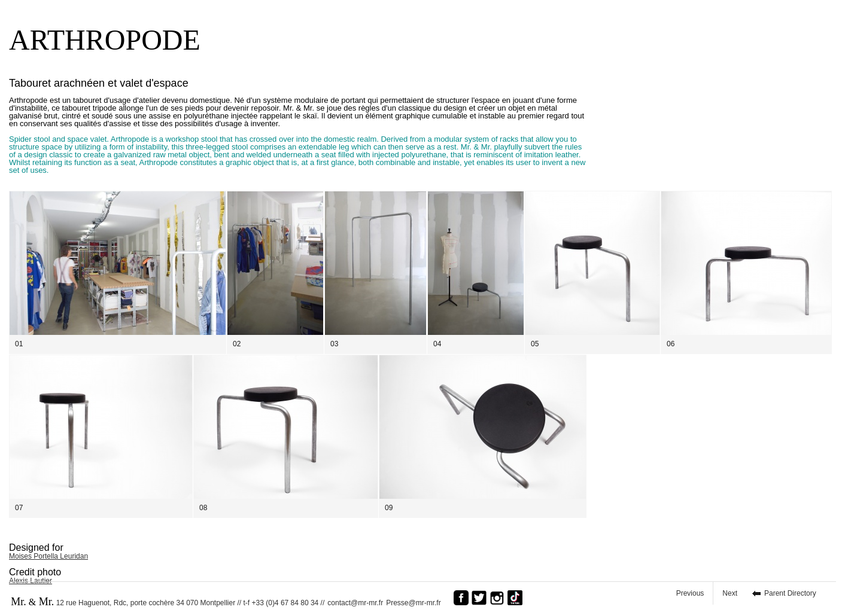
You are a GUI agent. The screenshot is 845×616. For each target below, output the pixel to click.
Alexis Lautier (31, 581)
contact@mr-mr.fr (355, 603)
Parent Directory (790, 593)
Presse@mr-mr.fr (417, 603)
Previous (690, 593)
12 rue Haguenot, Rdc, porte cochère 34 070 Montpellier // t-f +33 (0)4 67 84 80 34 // (168, 602)
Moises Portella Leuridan (48, 556)
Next (730, 593)
